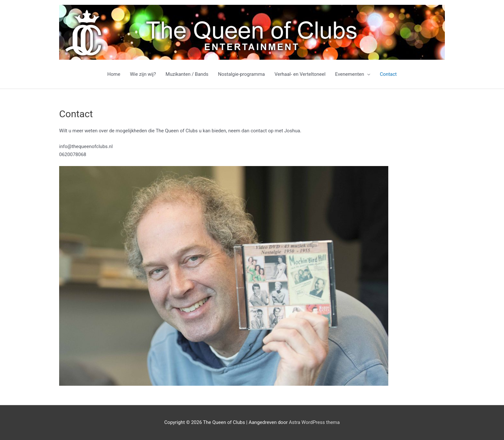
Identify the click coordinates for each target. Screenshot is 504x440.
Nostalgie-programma (241, 74)
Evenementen (350, 74)
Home (114, 74)
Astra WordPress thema (314, 422)
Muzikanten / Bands (187, 74)
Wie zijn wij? (143, 74)
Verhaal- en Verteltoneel (300, 74)
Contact (388, 74)
